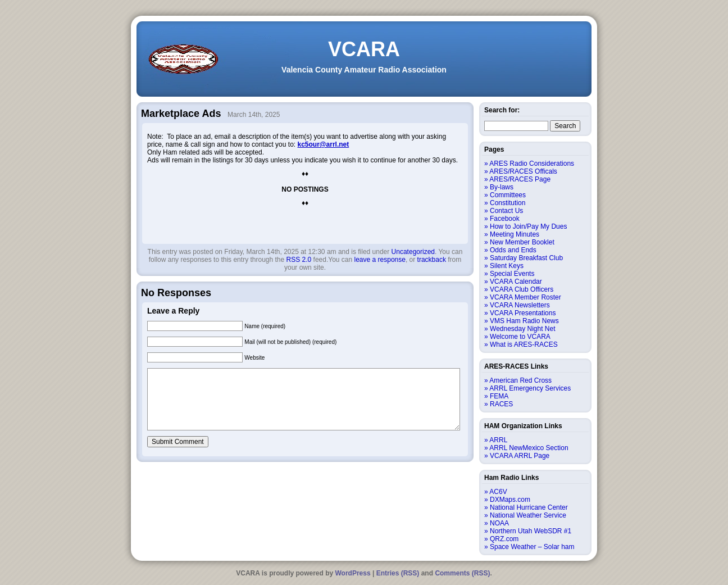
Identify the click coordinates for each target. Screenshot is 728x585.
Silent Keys (507, 266)
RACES (501, 404)
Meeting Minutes (515, 234)
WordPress (353, 573)
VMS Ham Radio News (524, 321)
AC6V (498, 492)
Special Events (512, 274)
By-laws (502, 187)
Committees (508, 195)
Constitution (508, 203)
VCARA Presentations (523, 313)
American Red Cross (520, 380)
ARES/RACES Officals (523, 171)
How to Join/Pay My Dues (528, 226)
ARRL (498, 440)
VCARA (364, 49)
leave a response (380, 260)
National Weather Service (528, 515)
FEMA (499, 396)
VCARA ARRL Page (520, 456)
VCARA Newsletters (520, 305)
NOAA (499, 523)
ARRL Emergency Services (530, 388)
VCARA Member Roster (525, 297)
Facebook (505, 219)
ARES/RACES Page (520, 179)
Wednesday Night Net (523, 329)
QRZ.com (504, 539)
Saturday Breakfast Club (526, 258)
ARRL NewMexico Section (529, 448)
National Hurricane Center (529, 507)
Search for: (502, 110)
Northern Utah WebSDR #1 (531, 531)
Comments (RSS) (462, 573)
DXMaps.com (510, 500)
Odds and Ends (513, 250)
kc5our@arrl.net (323, 144)
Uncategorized (413, 252)
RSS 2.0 (299, 260)
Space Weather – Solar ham (532, 547)
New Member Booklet (522, 242)
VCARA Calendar (516, 282)
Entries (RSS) (398, 573)
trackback (432, 260)
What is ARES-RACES (524, 344)
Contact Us (506, 211)
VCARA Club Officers (522, 289)
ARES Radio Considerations (532, 164)
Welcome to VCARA (520, 337)
